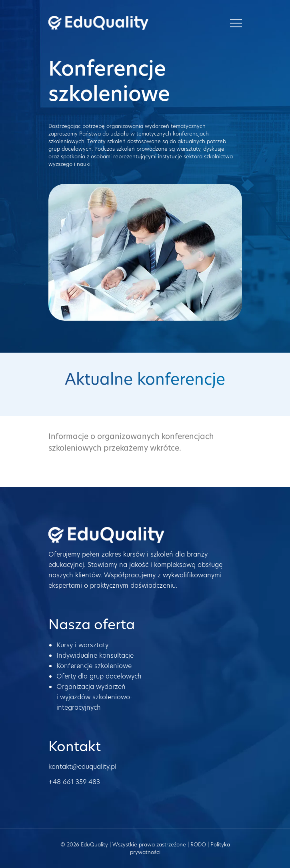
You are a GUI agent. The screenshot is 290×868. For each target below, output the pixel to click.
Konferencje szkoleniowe (94, 666)
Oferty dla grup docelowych (99, 676)
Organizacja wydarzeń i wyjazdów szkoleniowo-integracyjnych (94, 697)
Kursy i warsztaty (82, 645)
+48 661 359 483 (74, 782)
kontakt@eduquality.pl (82, 767)
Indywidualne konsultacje (95, 655)
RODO (198, 844)
